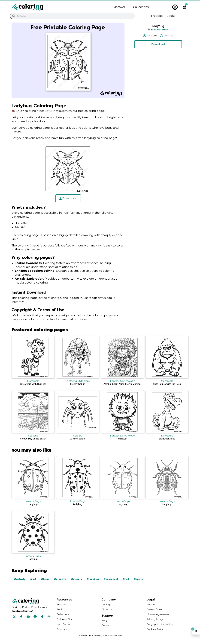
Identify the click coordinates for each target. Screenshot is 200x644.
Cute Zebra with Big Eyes (33, 384)
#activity (20, 579)
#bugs (45, 579)
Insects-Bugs (159, 30)
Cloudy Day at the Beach (33, 439)
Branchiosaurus (167, 439)
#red (126, 579)
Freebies (157, 16)
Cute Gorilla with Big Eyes (167, 384)
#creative (60, 579)
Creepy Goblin (78, 384)
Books (171, 16)
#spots (139, 579)
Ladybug (33, 504)
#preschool (111, 579)
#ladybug (93, 579)
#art (33, 579)
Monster (122, 439)
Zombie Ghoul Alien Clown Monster (122, 384)
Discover (119, 7)
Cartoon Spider (78, 439)
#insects (77, 579)
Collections (141, 7)
